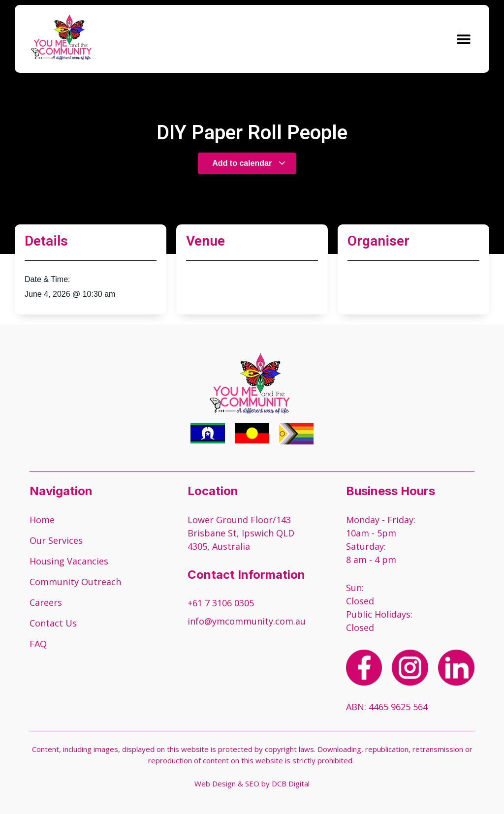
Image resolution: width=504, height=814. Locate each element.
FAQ (38, 644)
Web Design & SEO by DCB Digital (252, 783)
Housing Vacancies (69, 561)
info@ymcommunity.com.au (247, 621)
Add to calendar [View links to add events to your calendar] (249, 163)
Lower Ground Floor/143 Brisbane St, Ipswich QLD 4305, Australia (241, 533)
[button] (463, 39)
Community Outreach (75, 582)
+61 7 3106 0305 (221, 603)
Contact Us (53, 623)
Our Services (56, 540)
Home (42, 520)
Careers (46, 602)
